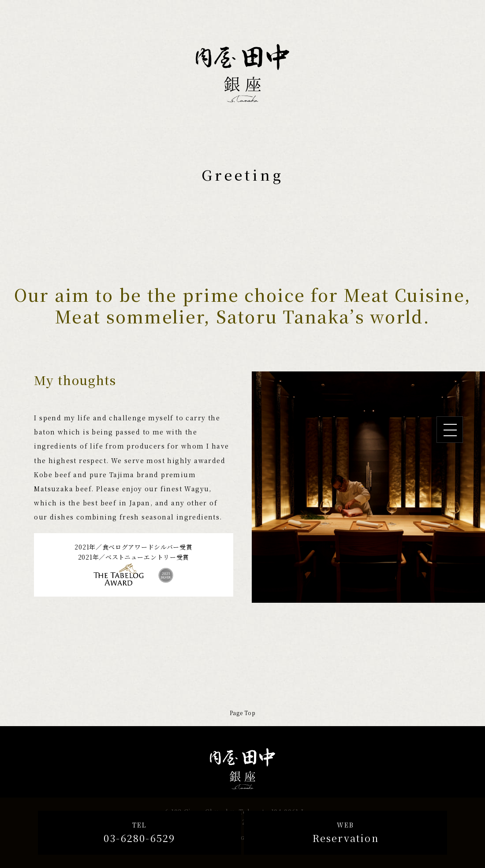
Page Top (243, 713)
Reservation (345, 832)
